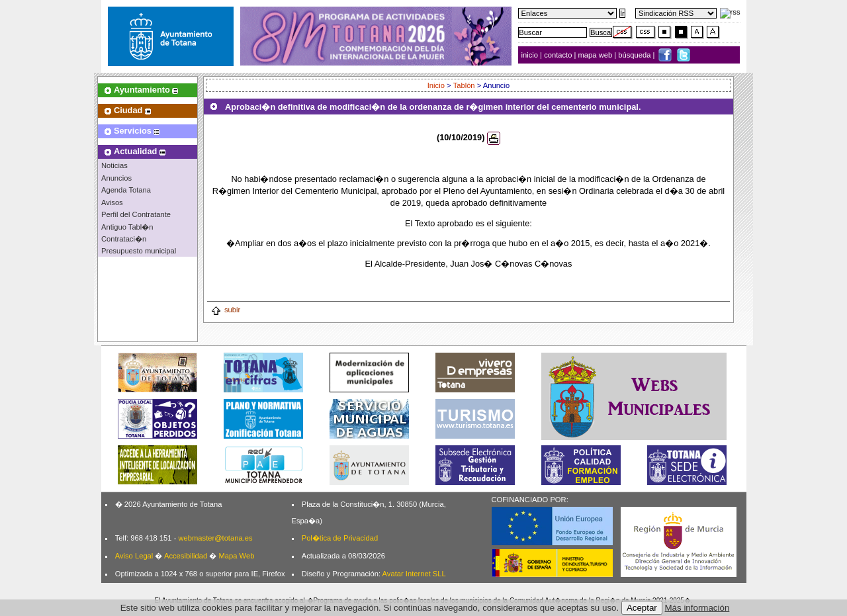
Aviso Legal (134, 556)
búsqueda (635, 55)
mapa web (597, 55)
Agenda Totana (126, 190)
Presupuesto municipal (139, 251)
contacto (558, 55)
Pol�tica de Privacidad (340, 538)
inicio (531, 55)
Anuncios (116, 178)
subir (225, 310)
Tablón (464, 85)
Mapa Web (236, 556)
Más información (697, 608)
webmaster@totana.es (215, 538)
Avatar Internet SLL (414, 574)
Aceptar (642, 608)
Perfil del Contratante (136, 214)
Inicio (436, 85)
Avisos (112, 202)
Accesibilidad (186, 556)
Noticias (114, 165)
